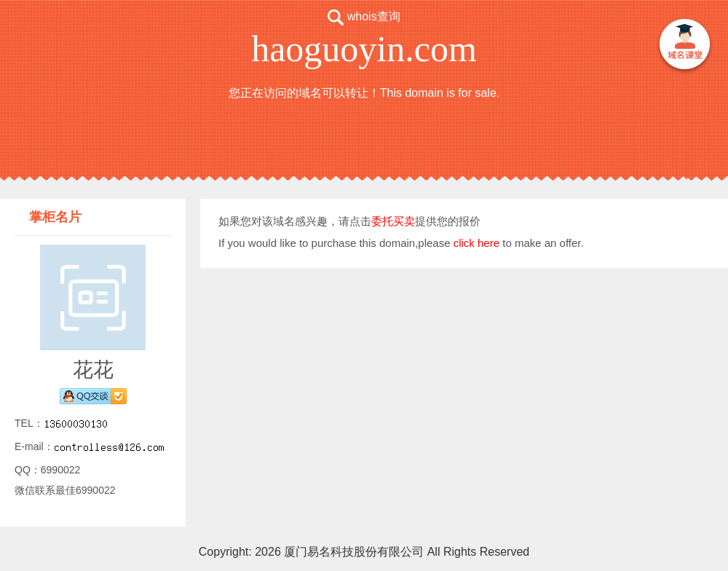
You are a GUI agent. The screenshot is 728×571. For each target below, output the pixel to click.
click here (476, 243)
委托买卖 (393, 221)
